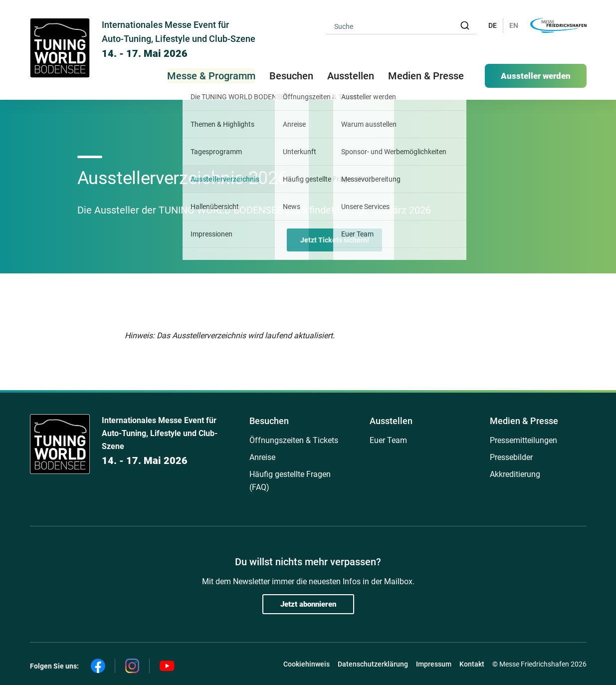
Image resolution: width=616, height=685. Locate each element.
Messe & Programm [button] (211, 76)
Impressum (434, 664)
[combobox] (401, 26)
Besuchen (269, 421)
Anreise (262, 457)
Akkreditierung (515, 474)
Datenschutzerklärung (373, 664)
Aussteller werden (536, 76)
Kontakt (472, 664)
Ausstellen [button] (351, 76)
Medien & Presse (426, 76)
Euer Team (388, 440)
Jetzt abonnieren (308, 604)
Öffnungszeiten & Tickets (294, 440)
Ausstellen (391, 421)
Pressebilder (511, 457)
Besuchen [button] (291, 76)
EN (514, 25)
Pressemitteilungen (523, 440)
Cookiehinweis (307, 664)
